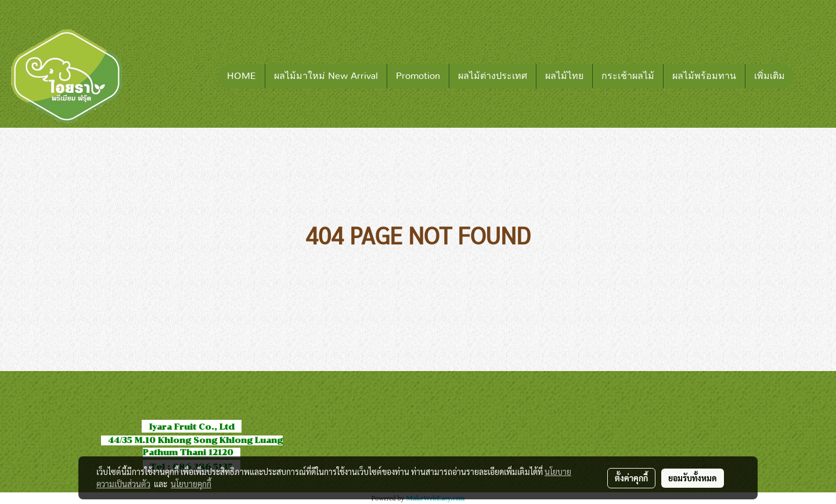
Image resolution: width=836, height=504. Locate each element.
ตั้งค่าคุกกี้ (631, 478)
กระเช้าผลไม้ (628, 76)
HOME (242, 76)
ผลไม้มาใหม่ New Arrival (326, 76)
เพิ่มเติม (770, 76)
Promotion (418, 76)
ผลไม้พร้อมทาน (704, 76)
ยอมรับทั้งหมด (693, 478)
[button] (811, 76)
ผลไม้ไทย (564, 76)
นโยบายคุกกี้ (191, 484)
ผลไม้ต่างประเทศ (493, 76)
